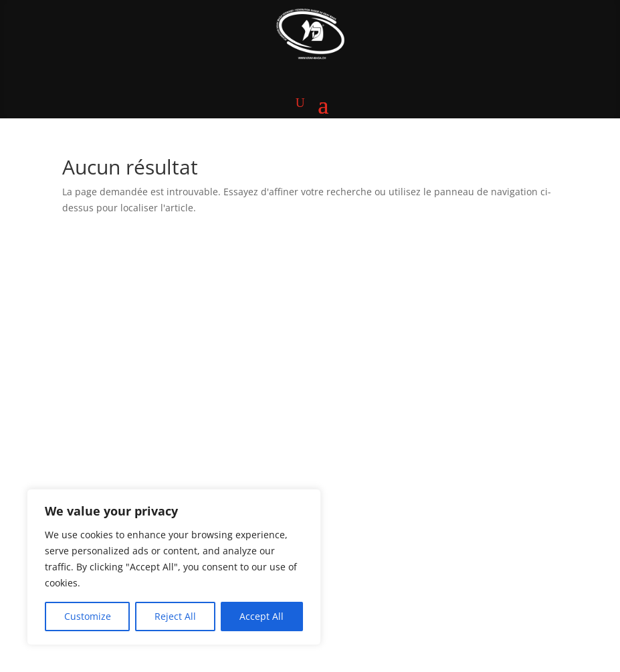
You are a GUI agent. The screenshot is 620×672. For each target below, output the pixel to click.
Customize (88, 616)
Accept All (262, 616)
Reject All (175, 616)
